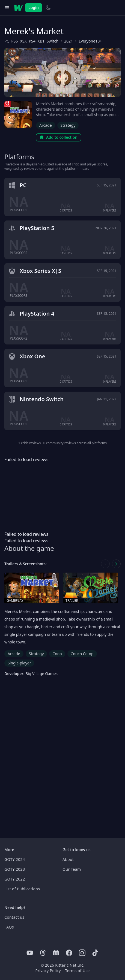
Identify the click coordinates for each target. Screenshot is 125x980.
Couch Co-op (82, 654)
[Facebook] (69, 953)
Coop (57, 654)
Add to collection (59, 137)
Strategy (68, 125)
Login (34, 7)
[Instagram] (82, 953)
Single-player (19, 663)
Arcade (46, 125)
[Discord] (56, 953)
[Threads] (43, 953)
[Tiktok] (95, 953)
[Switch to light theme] (48, 8)
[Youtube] (30, 953)
